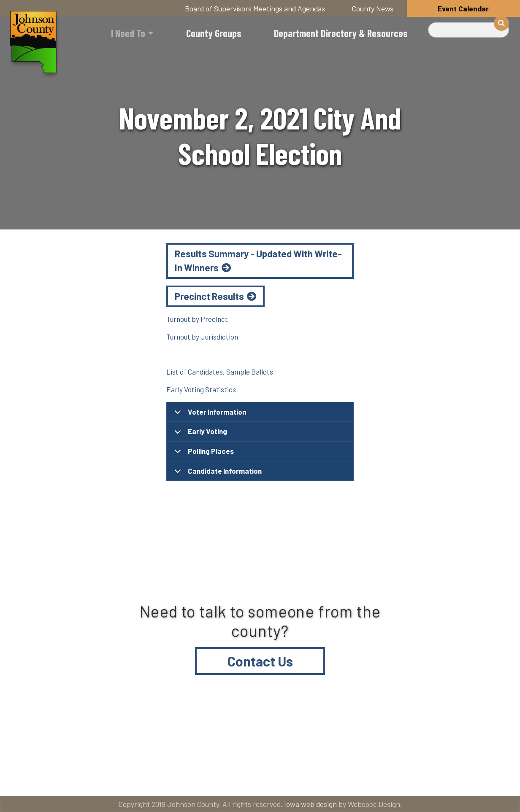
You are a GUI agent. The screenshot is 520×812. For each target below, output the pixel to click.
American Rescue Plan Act (67, 779)
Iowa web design (310, 804)
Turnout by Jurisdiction (202, 337)
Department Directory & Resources (341, 33)
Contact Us (260, 661)
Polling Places (203, 454)
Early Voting (199, 434)
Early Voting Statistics (201, 389)
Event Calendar (463, 8)
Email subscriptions (398, 745)
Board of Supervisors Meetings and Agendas (255, 8)
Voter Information (209, 415)
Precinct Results (209, 296)
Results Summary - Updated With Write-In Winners (258, 261)
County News (373, 8)
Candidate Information (217, 474)
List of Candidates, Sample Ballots (220, 372)
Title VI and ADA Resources (68, 745)
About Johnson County (199, 745)
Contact (301, 745)
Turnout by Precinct (197, 319)
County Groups (214, 33)
